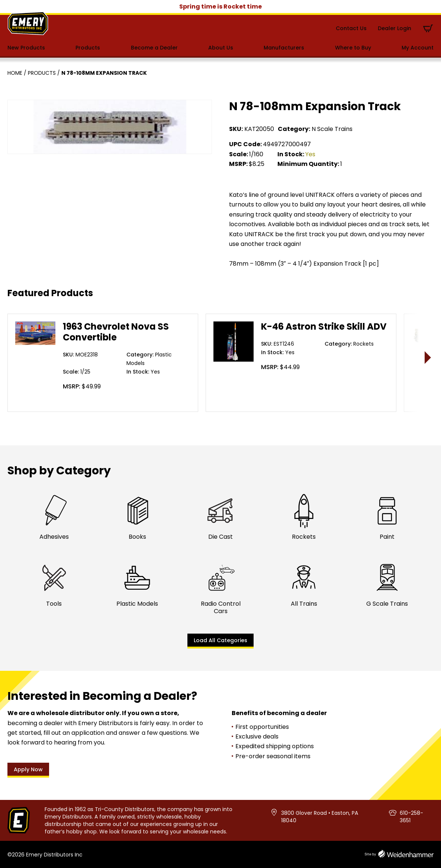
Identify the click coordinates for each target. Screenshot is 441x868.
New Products (26, 48)
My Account (418, 48)
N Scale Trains (332, 129)
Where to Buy (353, 48)
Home (15, 73)
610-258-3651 (411, 817)
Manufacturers (284, 48)
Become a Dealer (154, 48)
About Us (221, 48)
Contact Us (351, 28)
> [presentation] (428, 357)
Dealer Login (395, 28)
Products (88, 48)
